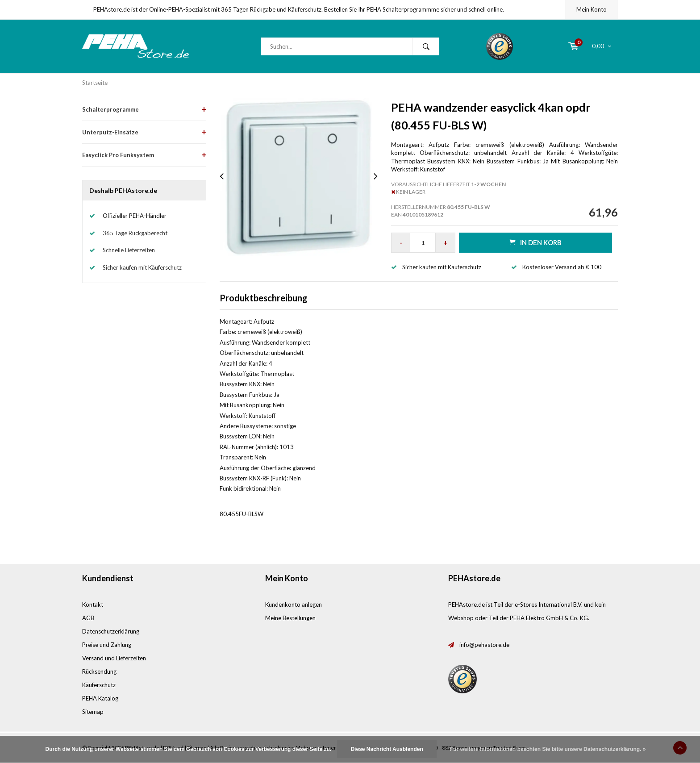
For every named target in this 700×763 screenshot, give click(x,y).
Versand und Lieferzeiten (114, 658)
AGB (88, 618)
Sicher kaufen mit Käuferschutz (142, 267)
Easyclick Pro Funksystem (118, 155)
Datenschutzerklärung (111, 631)
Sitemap (93, 712)
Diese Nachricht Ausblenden (387, 749)
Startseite (95, 83)
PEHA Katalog (100, 698)
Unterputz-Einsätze (110, 132)
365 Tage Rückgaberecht (135, 233)
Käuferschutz (99, 685)
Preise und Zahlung (107, 645)
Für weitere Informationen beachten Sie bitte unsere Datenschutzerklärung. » (548, 749)
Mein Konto (592, 9)
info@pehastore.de (484, 645)
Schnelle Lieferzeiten (129, 250)
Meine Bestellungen (290, 618)
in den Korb (535, 242)
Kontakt (93, 605)
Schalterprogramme (110, 109)
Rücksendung (99, 671)
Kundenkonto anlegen (294, 605)
